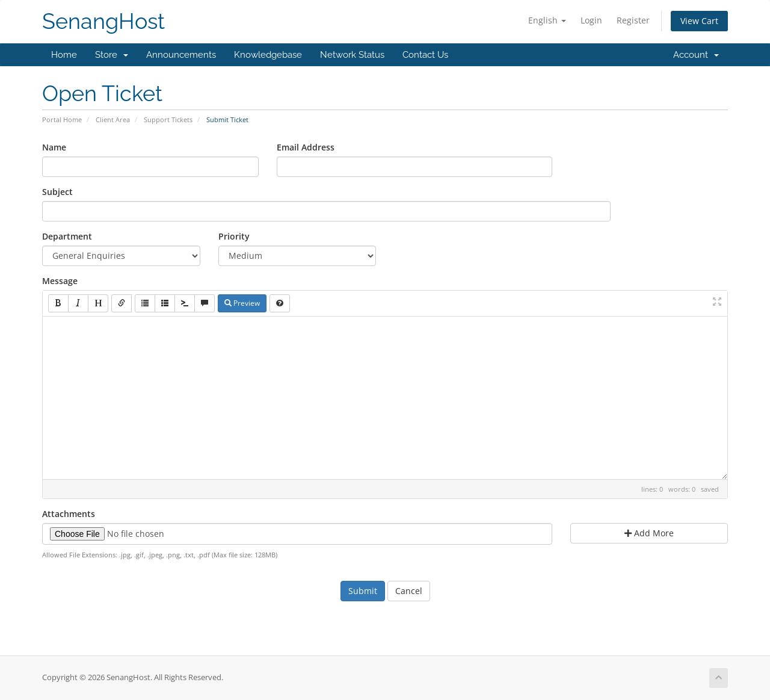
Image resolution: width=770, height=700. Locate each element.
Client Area (113, 119)
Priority (234, 236)
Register (633, 20)
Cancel (409, 591)
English (547, 20)
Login (591, 20)
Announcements (181, 55)
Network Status (352, 55)
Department (67, 236)
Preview (242, 303)
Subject (57, 192)
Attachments (69, 514)
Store (112, 55)
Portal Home (62, 119)
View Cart (699, 21)
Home (64, 55)
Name (54, 147)
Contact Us (425, 55)
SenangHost (103, 21)
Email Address (306, 147)
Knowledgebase (268, 55)
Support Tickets (168, 119)
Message (60, 281)
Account (696, 55)
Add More (649, 533)
